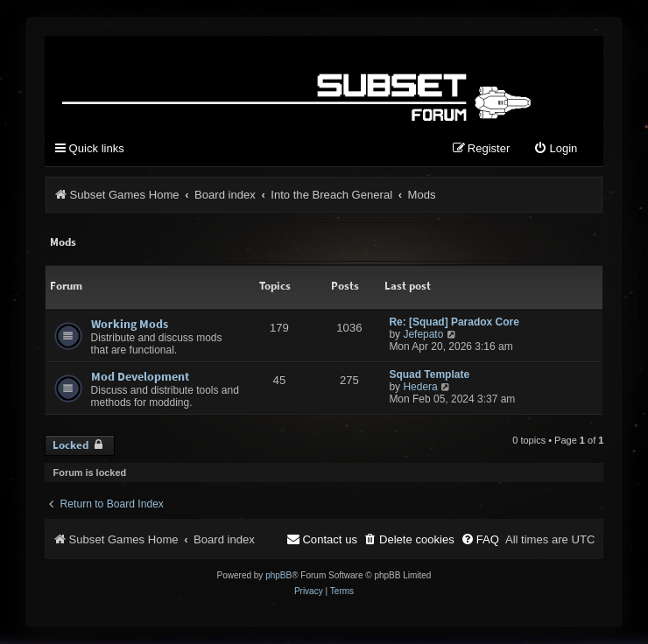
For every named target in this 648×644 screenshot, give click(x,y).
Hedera (420, 387)
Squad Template (429, 374)
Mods (63, 242)
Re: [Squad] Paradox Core (454, 322)
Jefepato (423, 334)
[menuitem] (555, 149)
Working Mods (130, 324)
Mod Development (140, 376)
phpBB (278, 575)
